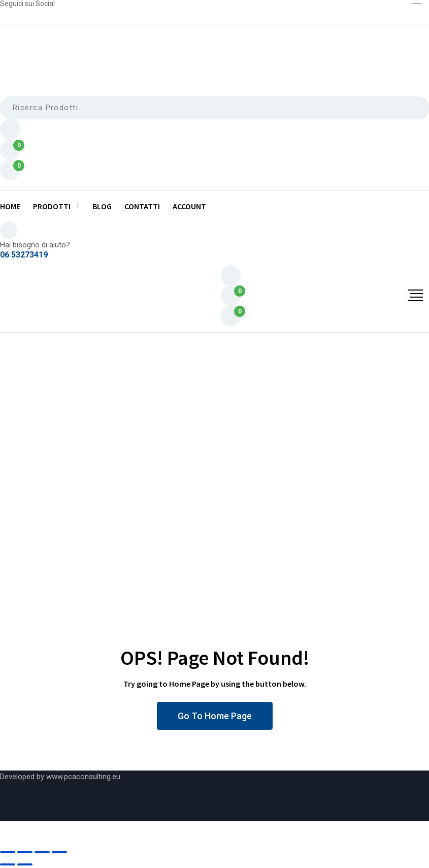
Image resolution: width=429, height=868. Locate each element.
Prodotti (52, 206)
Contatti (142, 206)
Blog (102, 206)
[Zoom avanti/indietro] (8, 852)
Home (10, 206)
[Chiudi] (59, 852)
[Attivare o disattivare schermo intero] (25, 852)
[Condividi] (42, 852)
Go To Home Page (215, 716)
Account (189, 206)
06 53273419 (24, 255)
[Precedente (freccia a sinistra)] (8, 864)
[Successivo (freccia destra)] (25, 864)
